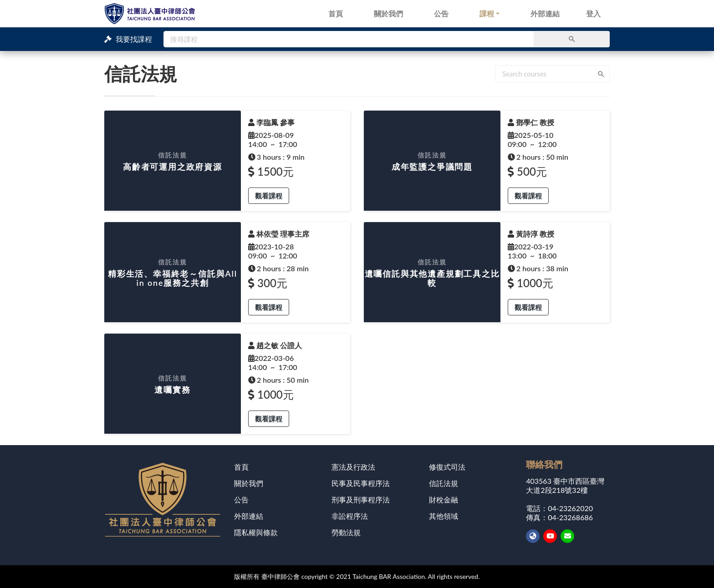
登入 (593, 13)
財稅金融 (444, 499)
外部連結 (545, 13)
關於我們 (388, 13)
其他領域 (444, 516)
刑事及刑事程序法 (361, 499)
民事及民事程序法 (361, 483)
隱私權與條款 (256, 532)
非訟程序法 (350, 516)
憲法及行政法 (353, 467)
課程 (487, 13)
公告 (441, 13)
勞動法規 (346, 532)
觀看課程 (269, 196)
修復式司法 (447, 467)
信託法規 (444, 483)
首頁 (336, 13)
